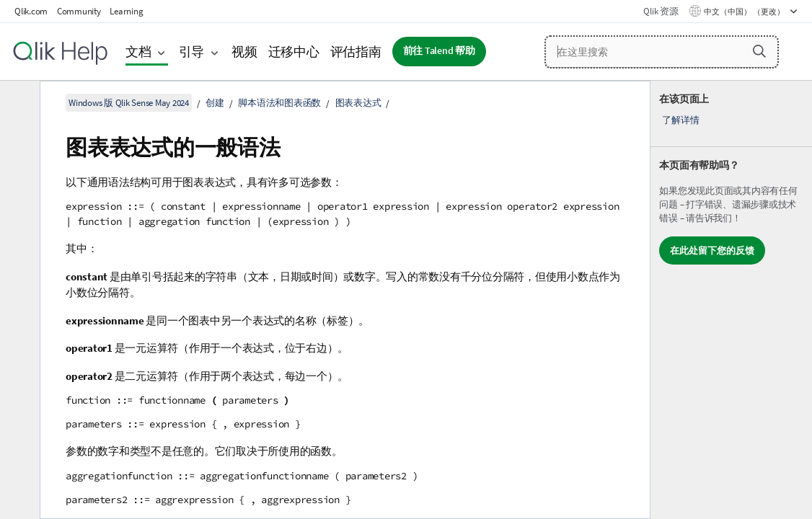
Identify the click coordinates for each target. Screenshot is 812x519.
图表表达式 (358, 103)
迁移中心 (294, 52)
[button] (759, 51)
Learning (126, 11)
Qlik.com (31, 11)
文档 (138, 52)
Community (79, 11)
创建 (215, 103)
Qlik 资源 (661, 11)
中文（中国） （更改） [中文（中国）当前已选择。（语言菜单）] (745, 12)
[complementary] (731, 300)
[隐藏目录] (18, 103)
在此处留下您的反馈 (712, 250)
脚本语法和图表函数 (279, 103)
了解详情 (680, 120)
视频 (244, 52)
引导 (192, 52)
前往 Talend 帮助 (439, 51)
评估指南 (356, 52)
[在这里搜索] (662, 52)
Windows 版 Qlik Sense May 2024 (129, 103)
